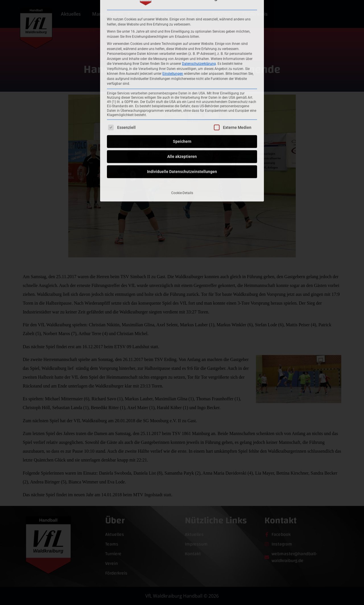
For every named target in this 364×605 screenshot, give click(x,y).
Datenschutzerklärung (199, 4)
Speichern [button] (182, 82)
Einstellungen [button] (173, 14)
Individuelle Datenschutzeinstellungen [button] (182, 112)
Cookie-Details (182, 134)
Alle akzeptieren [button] (182, 97)
